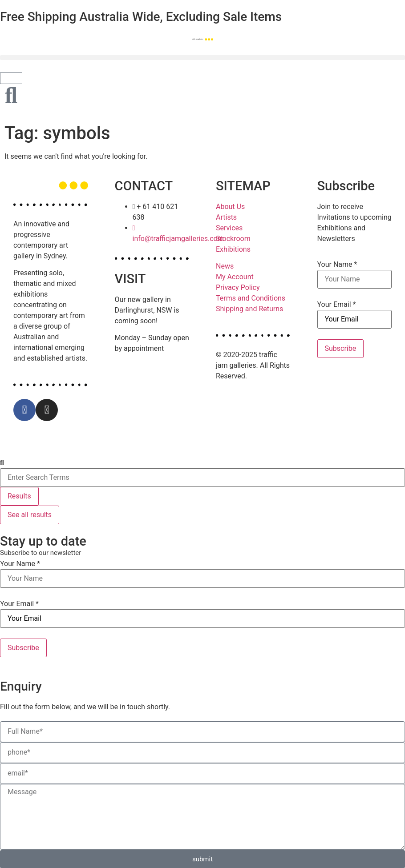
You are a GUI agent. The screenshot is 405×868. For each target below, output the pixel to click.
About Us (230, 207)
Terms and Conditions (251, 298)
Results (19, 496)
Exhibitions (233, 249)
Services (229, 228)
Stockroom (233, 239)
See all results (30, 515)
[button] (202, 58)
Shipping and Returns (249, 309)
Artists (226, 217)
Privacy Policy (238, 287)
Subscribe (341, 348)
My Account (235, 277)
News (225, 266)
